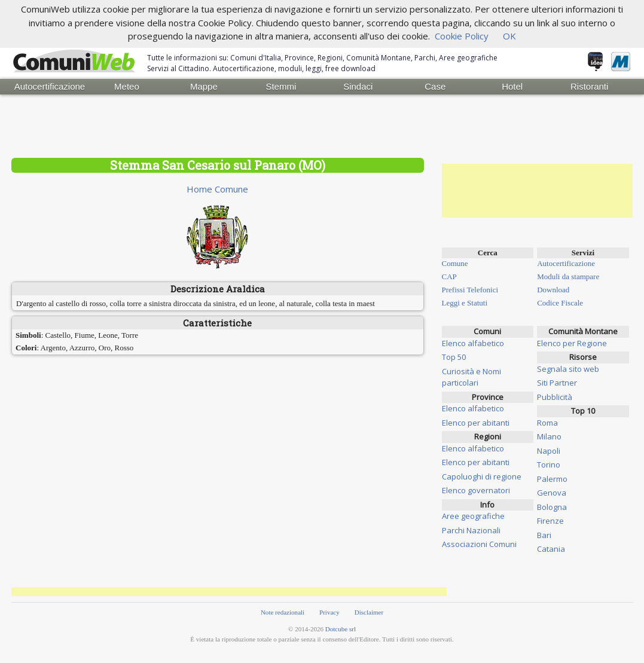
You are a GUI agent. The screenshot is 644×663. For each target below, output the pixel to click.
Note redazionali (283, 612)
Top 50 (454, 357)
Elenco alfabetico (473, 343)
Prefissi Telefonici (470, 290)
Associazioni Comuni (479, 544)
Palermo (552, 479)
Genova (552, 493)
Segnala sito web (568, 369)
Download (553, 290)
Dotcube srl (341, 629)
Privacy (329, 612)
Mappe (204, 86)
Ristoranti (589, 86)
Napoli (549, 451)
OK (509, 36)
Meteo (127, 86)
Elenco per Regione (572, 343)
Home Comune (217, 189)
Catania (551, 549)
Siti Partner (557, 383)
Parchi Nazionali (471, 530)
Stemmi (281, 86)
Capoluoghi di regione (482, 476)
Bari (544, 535)
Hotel (512, 86)
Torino (549, 465)
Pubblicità (555, 397)
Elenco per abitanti (476, 423)
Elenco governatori (476, 490)
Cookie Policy (462, 36)
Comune (455, 263)
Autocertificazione (50, 86)
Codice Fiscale (560, 303)
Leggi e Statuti (465, 303)
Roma (547, 423)
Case (435, 86)
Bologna (552, 507)
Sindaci (358, 86)
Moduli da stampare (568, 276)
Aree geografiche (473, 516)
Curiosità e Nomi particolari (471, 377)
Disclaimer (369, 612)
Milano (549, 436)
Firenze (550, 521)
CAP (449, 276)
